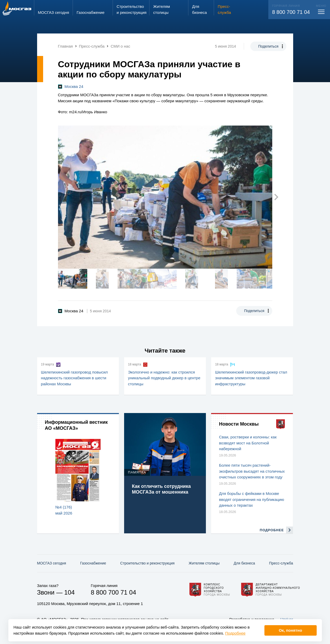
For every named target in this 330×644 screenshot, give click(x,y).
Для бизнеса (244, 563)
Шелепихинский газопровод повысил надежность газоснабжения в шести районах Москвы (74, 378)
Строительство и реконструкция (147, 563)
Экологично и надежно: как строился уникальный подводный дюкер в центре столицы (164, 378)
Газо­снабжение (93, 563)
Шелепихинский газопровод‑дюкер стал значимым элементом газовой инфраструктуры (251, 378)
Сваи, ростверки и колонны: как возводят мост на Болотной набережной (248, 443)
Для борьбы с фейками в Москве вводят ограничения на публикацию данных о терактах (251, 499)
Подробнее (235, 633)
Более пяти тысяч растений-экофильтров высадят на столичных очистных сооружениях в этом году (252, 471)
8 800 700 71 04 (291, 12)
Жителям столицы (204, 563)
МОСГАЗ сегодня (52, 563)
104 (70, 592)
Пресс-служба (281, 563)
